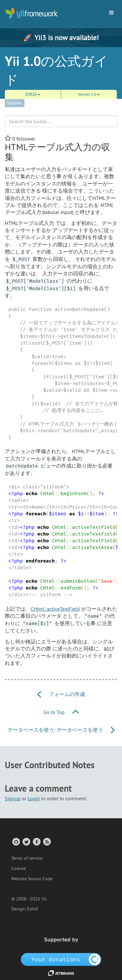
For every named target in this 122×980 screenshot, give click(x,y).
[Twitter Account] (26, 842)
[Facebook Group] (36, 842)
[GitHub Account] (16, 842)
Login (34, 798)
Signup (13, 798)
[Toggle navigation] (111, 13)
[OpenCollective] (61, 959)
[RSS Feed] (47, 842)
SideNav (15, 103)
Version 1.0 (89, 94)
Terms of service (27, 858)
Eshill (33, 909)
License (19, 868)
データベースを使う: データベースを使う (61, 730)
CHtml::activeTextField (55, 609)
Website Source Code (32, 879)
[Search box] (61, 121)
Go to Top (61, 712)
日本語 (33, 94)
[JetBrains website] (61, 973)
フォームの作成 (61, 694)
